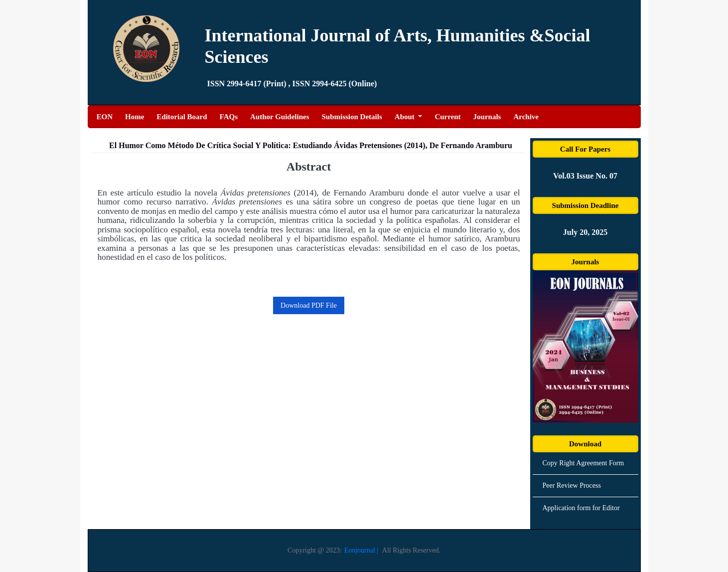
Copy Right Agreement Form (583, 463)
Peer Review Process (572, 485)
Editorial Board (182, 117)
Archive (526, 117)
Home (135, 115)
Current (447, 117)
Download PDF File (309, 305)
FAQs (229, 117)
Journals (487, 117)
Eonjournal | (362, 550)
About (406, 117)
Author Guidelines (280, 117)
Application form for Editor (581, 508)
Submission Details (352, 117)
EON (105, 115)
